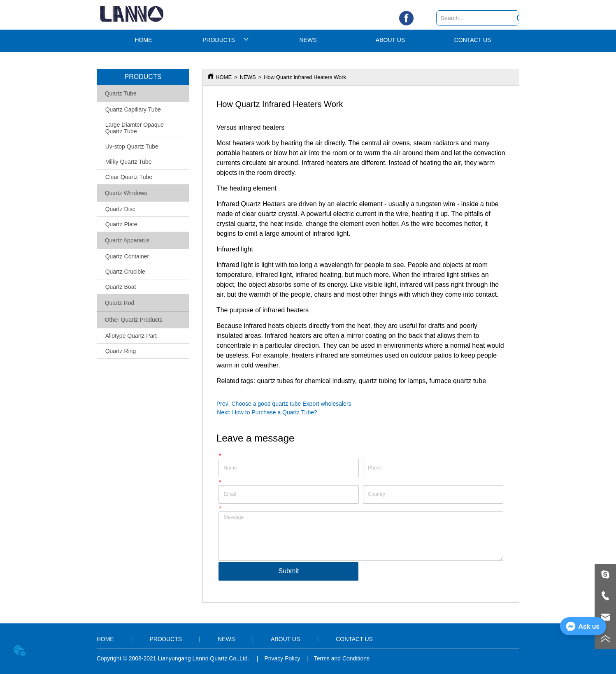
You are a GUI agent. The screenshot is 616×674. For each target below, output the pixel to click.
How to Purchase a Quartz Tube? (275, 412)
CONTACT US (473, 40)
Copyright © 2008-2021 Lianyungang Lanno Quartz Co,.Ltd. (174, 658)
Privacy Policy (282, 658)
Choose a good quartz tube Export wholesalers (291, 404)
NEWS (308, 40)
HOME (144, 40)
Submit (289, 571)
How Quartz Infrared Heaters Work (305, 77)
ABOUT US (390, 40)
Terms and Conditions (342, 658)
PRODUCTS (226, 40)
